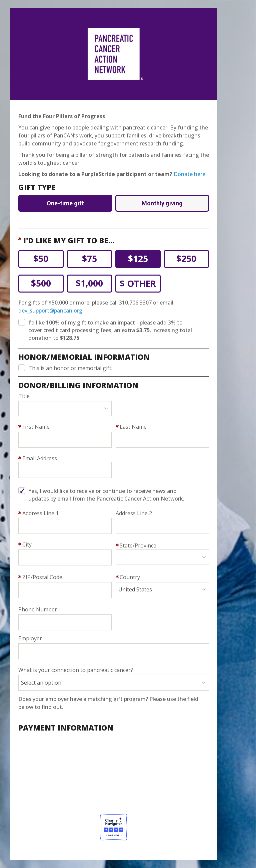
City (27, 544)
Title (24, 396)
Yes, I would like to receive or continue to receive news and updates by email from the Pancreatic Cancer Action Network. (106, 495)
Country (130, 577)
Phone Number (38, 609)
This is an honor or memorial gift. (70, 368)
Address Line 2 (134, 513)
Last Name (133, 427)
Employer (30, 638)
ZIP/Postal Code (42, 577)
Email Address (40, 458)
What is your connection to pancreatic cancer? (76, 670)
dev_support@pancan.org (50, 311)
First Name (36, 427)
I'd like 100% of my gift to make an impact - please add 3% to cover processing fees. (110, 330)
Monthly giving (162, 203)
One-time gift (65, 203)
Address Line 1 (40, 513)
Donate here (189, 174)
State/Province (138, 545)
